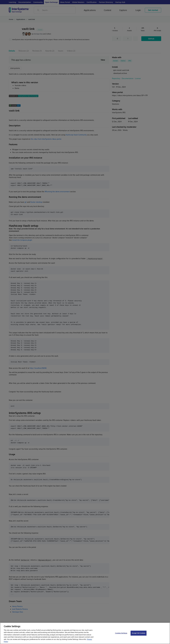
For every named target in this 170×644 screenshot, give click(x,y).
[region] (85, 633)
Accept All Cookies (139, 633)
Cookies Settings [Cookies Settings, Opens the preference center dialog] (121, 633)
